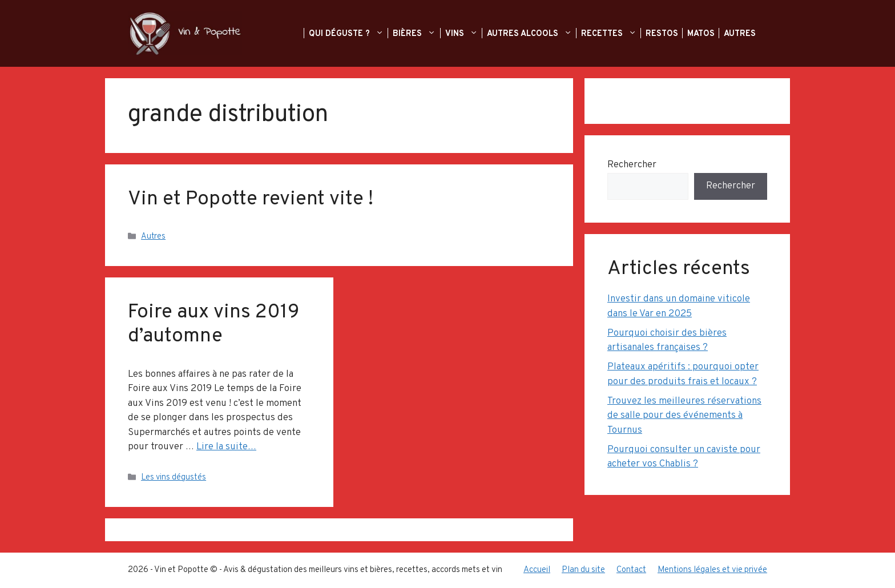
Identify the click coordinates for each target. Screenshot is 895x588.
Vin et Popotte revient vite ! (251, 199)
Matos (702, 34)
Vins (468, 34)
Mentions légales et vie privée (712, 570)
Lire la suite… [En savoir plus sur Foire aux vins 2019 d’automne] (226, 447)
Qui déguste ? (353, 34)
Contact (631, 570)
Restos (663, 34)
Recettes (616, 34)
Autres (741, 34)
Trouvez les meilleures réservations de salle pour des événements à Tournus (684, 416)
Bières (421, 34)
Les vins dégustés (174, 478)
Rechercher (632, 165)
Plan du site (583, 570)
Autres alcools (536, 34)
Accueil (537, 570)
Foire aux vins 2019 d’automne (213, 324)
